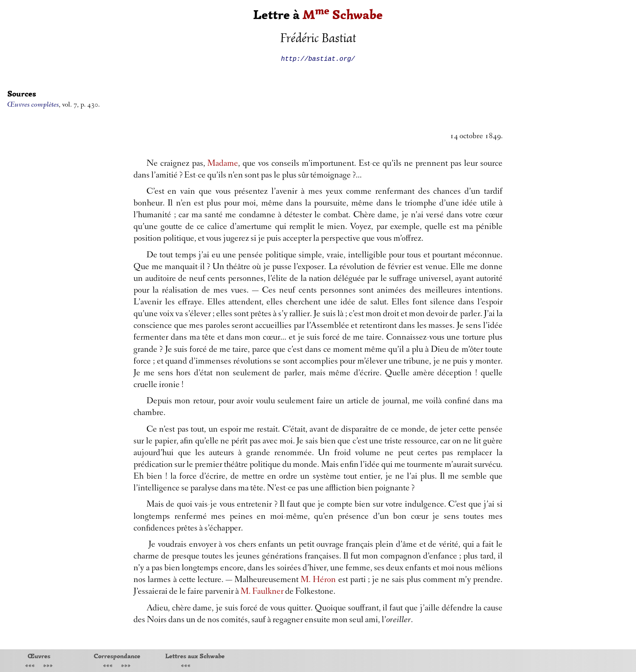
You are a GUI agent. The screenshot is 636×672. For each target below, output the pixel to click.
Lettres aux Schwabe (195, 656)
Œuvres (39, 656)
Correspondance (117, 656)
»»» (48, 666)
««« (30, 666)
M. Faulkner (262, 592)
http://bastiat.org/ (318, 58)
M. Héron (318, 580)
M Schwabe (343, 15)
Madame (223, 164)
